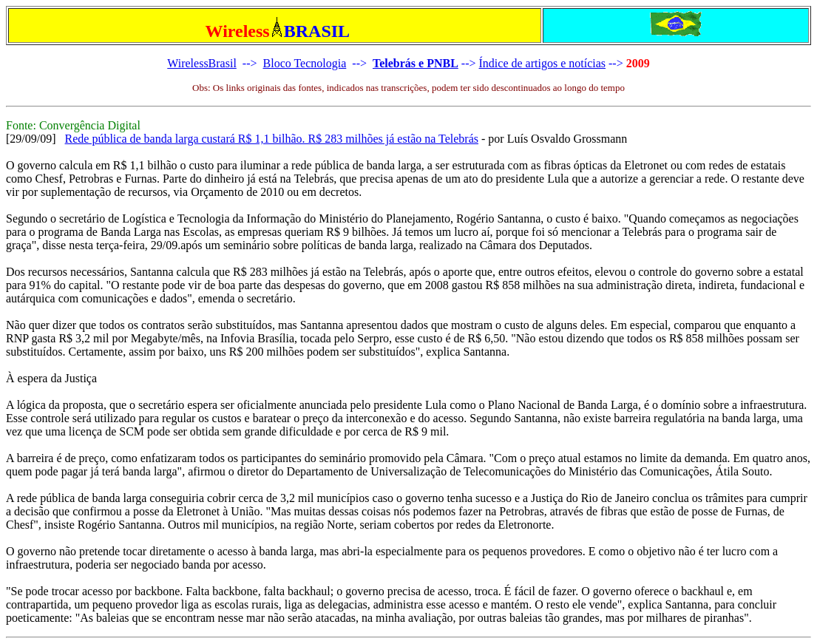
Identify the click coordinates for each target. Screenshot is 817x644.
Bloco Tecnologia (305, 63)
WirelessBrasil (202, 63)
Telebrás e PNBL (416, 63)
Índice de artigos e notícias (543, 63)
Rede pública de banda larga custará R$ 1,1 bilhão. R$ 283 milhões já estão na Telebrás (272, 139)
